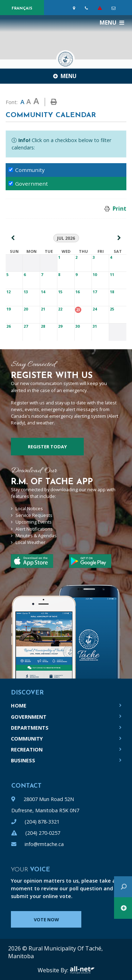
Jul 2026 (66, 238)
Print (120, 209)
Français (22, 9)
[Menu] (112, 23)
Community (27, 739)
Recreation (27, 750)
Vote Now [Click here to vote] (46, 920)
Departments (30, 728)
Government (29, 717)
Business (23, 760)
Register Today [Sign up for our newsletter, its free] (47, 447)
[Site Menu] (66, 76)
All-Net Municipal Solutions (82, 970)
